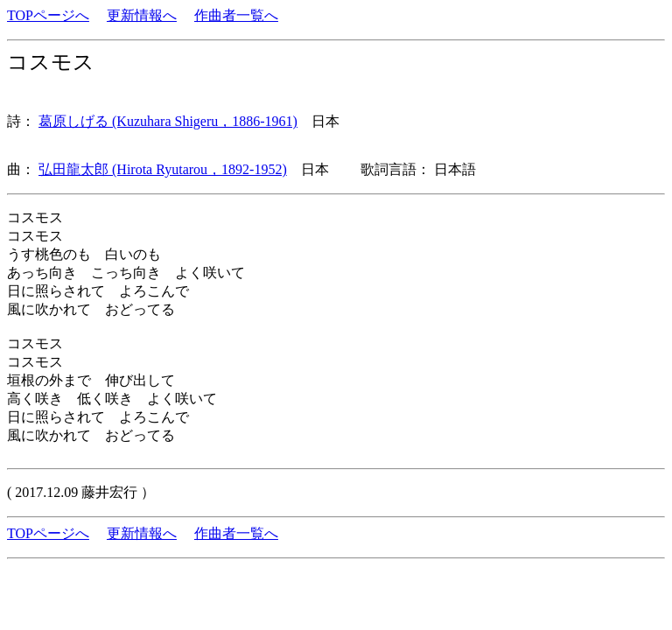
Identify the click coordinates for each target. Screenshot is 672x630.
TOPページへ (48, 15)
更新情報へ (142, 15)
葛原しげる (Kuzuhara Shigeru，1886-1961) (168, 121)
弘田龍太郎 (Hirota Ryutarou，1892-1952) (163, 169)
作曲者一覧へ (236, 15)
